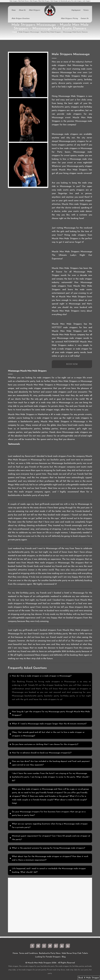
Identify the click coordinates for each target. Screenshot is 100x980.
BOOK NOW (72, 364)
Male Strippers (35, 10)
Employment (76, 10)
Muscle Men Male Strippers (39, 963)
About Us (22, 10)
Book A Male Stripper (89, 978)
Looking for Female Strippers (48, 957)
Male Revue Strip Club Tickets (75, 953)
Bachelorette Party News (50, 953)
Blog (64, 957)
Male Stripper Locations (21, 18)
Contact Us (85, 18)
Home (14, 10)
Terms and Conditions (28, 953)
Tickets (86, 10)
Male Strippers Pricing (69, 18)
